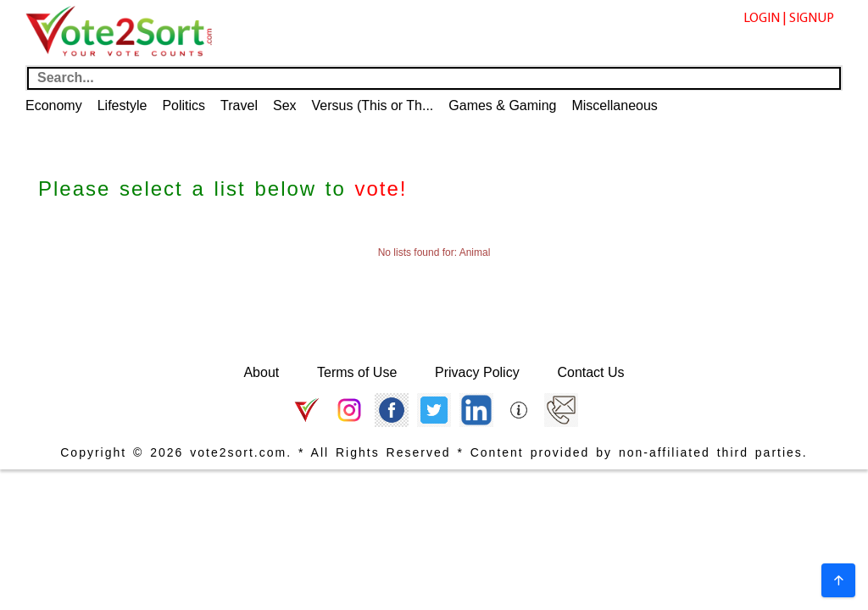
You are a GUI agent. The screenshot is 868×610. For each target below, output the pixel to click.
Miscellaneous (614, 105)
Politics (184, 105)
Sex (285, 105)
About (261, 372)
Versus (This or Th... (373, 105)
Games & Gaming (502, 105)
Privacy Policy (477, 372)
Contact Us (590, 372)
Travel (239, 105)
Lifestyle (122, 105)
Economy (54, 105)
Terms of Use (357, 372)
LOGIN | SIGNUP (789, 19)
